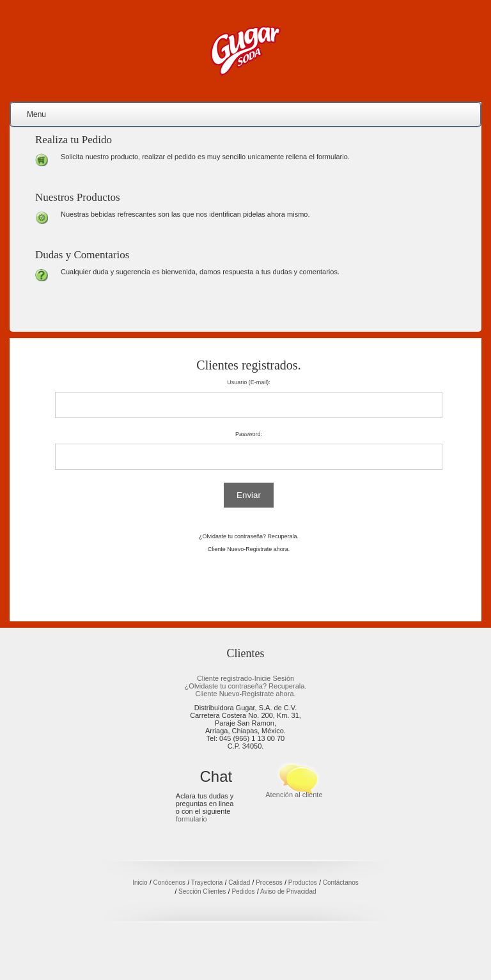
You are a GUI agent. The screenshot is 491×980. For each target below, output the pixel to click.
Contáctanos (341, 883)
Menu (36, 114)
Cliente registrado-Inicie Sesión (245, 678)
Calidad (239, 883)
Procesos (269, 883)
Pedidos (243, 891)
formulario (191, 819)
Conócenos (169, 883)
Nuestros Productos (78, 197)
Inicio (140, 883)
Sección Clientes (202, 891)
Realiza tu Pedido (74, 140)
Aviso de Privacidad (288, 891)
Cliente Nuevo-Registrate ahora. (249, 549)
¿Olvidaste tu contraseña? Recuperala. (249, 536)
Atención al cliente (294, 795)
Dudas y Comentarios (82, 255)
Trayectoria (207, 883)
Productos (303, 883)
